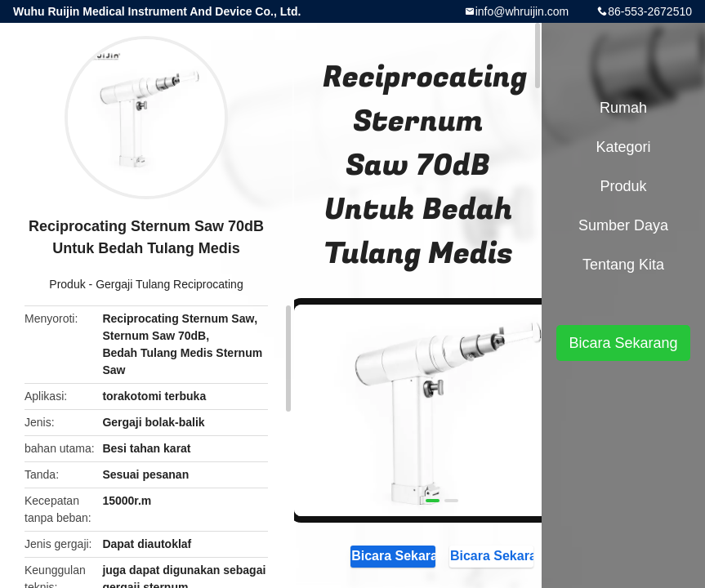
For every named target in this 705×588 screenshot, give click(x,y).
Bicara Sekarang (393, 555)
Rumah (623, 108)
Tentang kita (623, 265)
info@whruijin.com (522, 11)
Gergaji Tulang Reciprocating (170, 284)
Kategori (623, 147)
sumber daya (623, 225)
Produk (67, 284)
